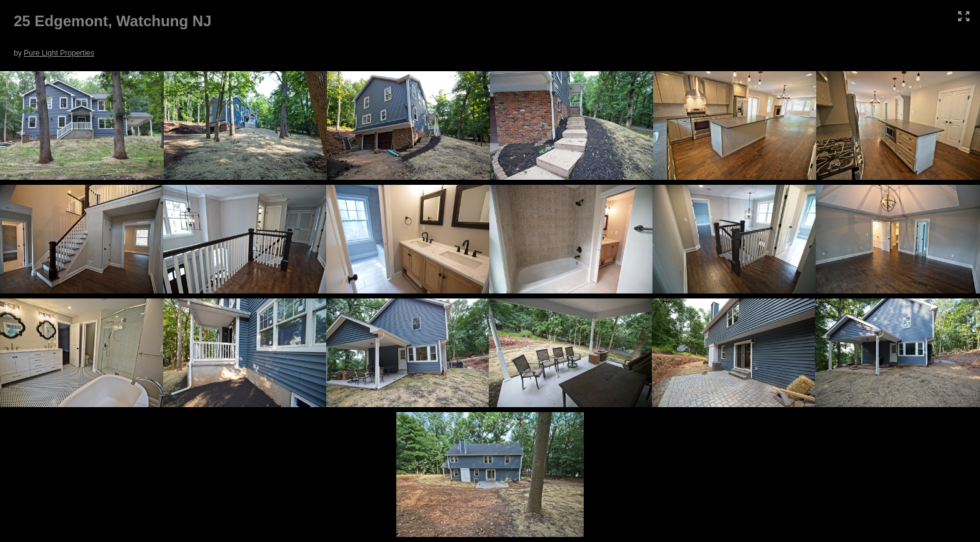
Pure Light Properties (59, 53)
